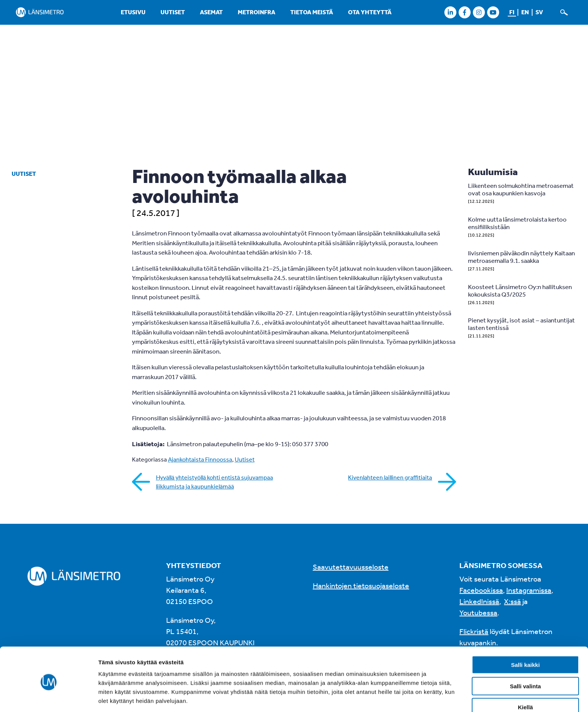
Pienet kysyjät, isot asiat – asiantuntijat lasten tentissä (521, 324)
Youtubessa (478, 612)
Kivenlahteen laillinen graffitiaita (390, 477)
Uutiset (173, 12)
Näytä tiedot (401, 697)
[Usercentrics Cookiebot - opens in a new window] (49, 697)
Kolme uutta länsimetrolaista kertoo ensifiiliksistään (517, 223)
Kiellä (525, 679)
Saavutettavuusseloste (351, 567)
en (525, 12)
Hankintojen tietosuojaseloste (361, 585)
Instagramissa (529, 590)
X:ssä (512, 601)
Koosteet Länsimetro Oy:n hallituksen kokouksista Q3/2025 (520, 290)
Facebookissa (481, 590)
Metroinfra (256, 12)
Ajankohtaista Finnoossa (200, 459)
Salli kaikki (526, 637)
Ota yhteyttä (370, 12)
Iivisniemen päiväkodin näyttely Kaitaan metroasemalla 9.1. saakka (521, 257)
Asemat (211, 12)
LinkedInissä (479, 601)
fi (512, 12)
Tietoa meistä (312, 12)
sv (539, 12)
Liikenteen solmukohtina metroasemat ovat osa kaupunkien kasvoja (521, 189)
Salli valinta (526, 658)
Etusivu (133, 12)
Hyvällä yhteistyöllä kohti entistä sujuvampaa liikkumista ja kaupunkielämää (214, 482)
